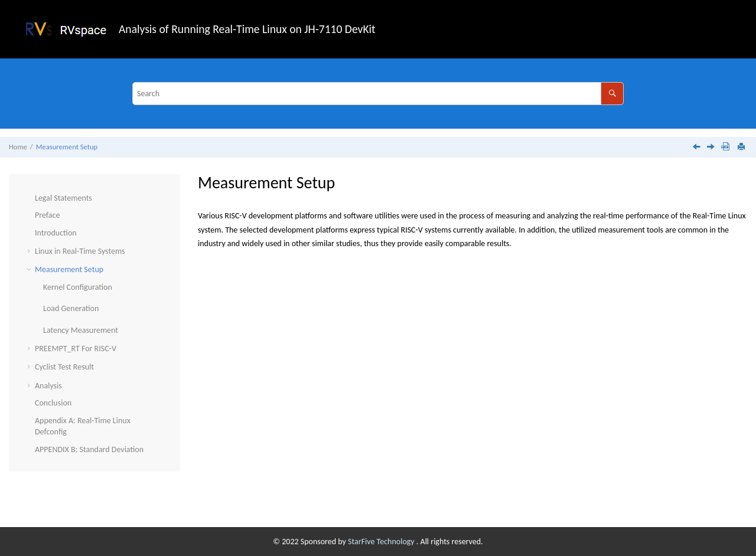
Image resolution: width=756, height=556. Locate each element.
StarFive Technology (382, 542)
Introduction (56, 233)
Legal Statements (63, 198)
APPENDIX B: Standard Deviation (89, 449)
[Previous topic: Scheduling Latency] (698, 148)
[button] (30, 198)
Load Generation (71, 308)
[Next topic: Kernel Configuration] (712, 148)
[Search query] (378, 94)
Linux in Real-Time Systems (80, 251)
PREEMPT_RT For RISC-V (76, 349)
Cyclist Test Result (64, 367)
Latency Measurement (81, 330)
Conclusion (53, 403)
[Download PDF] (725, 147)
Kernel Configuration (78, 287)
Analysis (48, 386)
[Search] (612, 94)
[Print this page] (742, 147)
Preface (47, 215)
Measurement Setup (67, 147)
